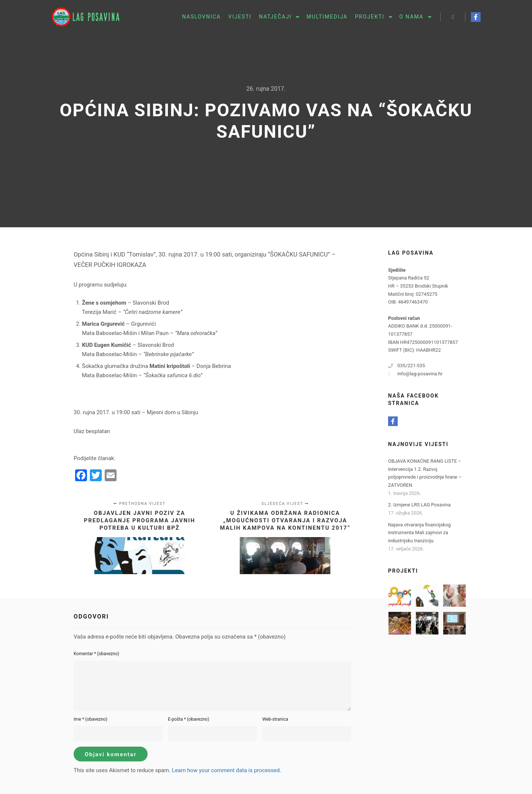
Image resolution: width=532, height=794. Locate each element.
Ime (90, 719)
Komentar (96, 654)
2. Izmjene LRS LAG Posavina (419, 505)
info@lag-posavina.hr (415, 374)
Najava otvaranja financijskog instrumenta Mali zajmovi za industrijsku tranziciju (419, 533)
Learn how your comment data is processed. (227, 770)
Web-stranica (275, 719)
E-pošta (188, 719)
